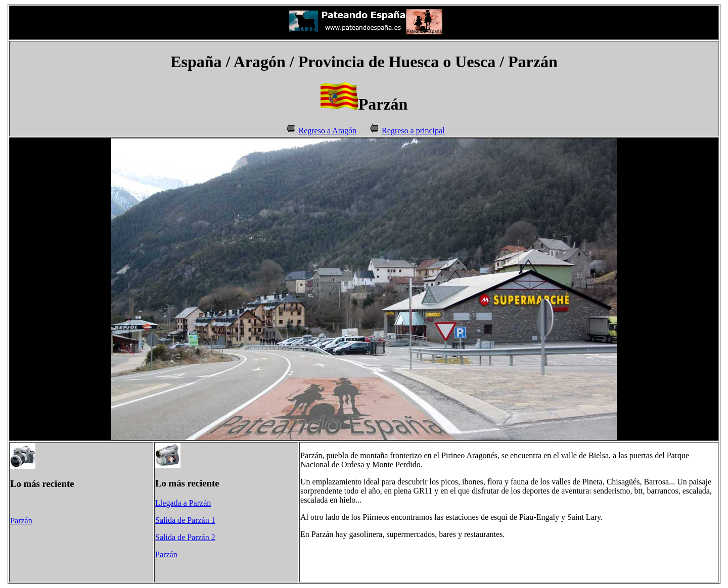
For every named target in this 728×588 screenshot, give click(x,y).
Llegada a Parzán (183, 503)
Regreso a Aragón (327, 131)
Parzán (21, 521)
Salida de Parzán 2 (185, 537)
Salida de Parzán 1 (185, 520)
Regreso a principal (413, 131)
